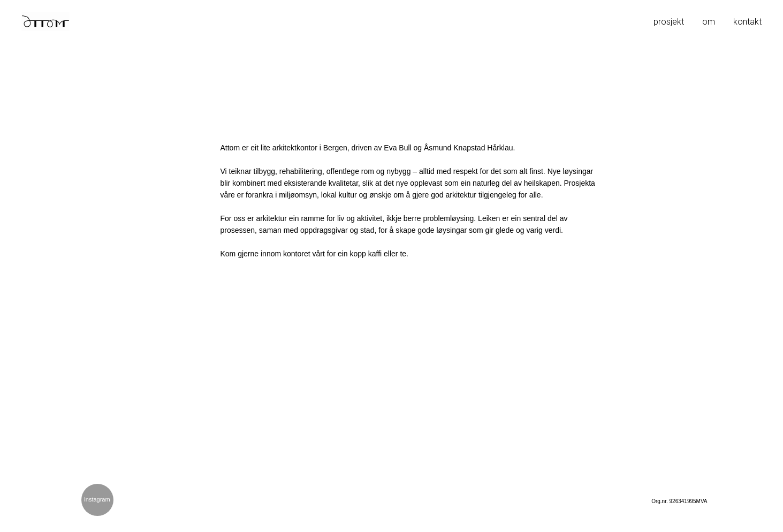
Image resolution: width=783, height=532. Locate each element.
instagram (97, 499)
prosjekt (669, 22)
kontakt (747, 22)
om (709, 22)
